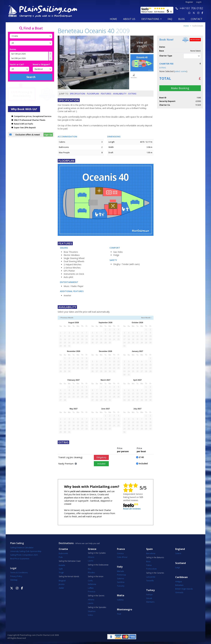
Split (61, 569)
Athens (91, 557)
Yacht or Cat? (17, 64)
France (121, 549)
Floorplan (93, 94)
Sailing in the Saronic (96, 596)
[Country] (31, 36)
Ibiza (148, 561)
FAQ (170, 19)
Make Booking (180, 88)
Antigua (179, 581)
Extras (132, 94)
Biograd (62, 581)
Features (106, 94)
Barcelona (151, 553)
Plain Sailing (17, 543)
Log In (199, 2)
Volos (90, 615)
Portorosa (121, 575)
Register (189, 2)
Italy (120, 567)
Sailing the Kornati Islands (69, 577)
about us (129, 19)
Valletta (120, 600)
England (180, 549)
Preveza (92, 591)
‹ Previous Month (66, 318)
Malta (121, 595)
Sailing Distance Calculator (22, 547)
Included (101, 464)
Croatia (63, 549)
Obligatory (101, 457)
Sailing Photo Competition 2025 (24, 555)
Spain (149, 549)
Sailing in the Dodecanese (98, 565)
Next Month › (146, 318)
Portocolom (151, 569)
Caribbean (181, 577)
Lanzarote (151, 577)
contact (197, 19)
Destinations (66, 543)
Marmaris (150, 602)
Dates (13, 49)
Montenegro (125, 610)
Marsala (120, 571)
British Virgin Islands (184, 589)
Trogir (61, 572)
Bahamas (179, 585)
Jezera (62, 584)
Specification (77, 94)
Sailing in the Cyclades (97, 553)
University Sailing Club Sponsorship (26, 551)
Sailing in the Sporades (97, 607)
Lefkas (91, 588)
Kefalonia (92, 584)
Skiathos (92, 611)
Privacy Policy (16, 576)
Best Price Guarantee (20, 559)
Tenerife (150, 581)
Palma (149, 565)
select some (181, 71)
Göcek (149, 598)
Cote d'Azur (122, 557)
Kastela (62, 565)
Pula (61, 557)
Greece (92, 549)
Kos (89, 569)
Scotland (181, 563)
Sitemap (14, 580)
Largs (178, 567)
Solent (178, 553)
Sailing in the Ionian (96, 577)
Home (113, 19)
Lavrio (91, 561)
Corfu (90, 581)
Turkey (150, 590)
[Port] (31, 43)
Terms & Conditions (19, 572)
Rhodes (91, 572)
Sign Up (48, 135)
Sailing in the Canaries (155, 573)
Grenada (179, 592)
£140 (141, 457)
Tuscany (121, 586)
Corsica (120, 553)
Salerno (121, 578)
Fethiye (149, 594)
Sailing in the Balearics (155, 558)
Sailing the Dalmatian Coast (70, 561)
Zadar (61, 588)
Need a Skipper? (41, 64)
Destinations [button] (151, 19)
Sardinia (121, 582)
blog (181, 19)
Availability (120, 94)
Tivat (119, 614)
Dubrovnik (63, 553)
